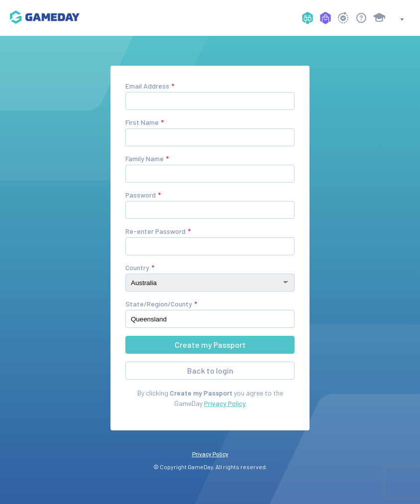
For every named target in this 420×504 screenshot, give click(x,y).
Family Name (145, 158)
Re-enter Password (156, 231)
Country (137, 267)
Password (141, 195)
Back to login (210, 370)
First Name (142, 122)
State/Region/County (159, 304)
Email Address (147, 86)
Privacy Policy (225, 403)
